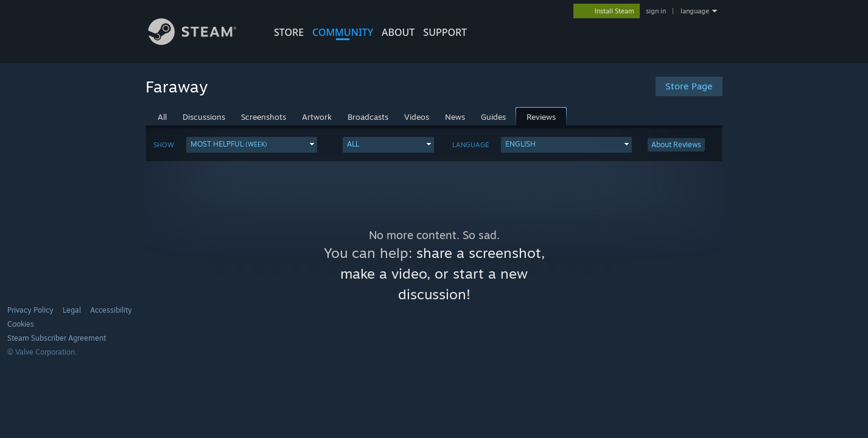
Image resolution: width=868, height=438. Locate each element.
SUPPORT (445, 32)
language (695, 11)
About (398, 32)
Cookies (21, 324)
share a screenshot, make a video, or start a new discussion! (443, 273)
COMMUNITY (343, 32)
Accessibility (111, 310)
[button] (252, 145)
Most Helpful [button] (229, 144)
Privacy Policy (30, 310)
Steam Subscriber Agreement (57, 338)
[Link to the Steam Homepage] (201, 42)
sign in (656, 11)
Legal (72, 310)
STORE (289, 32)
